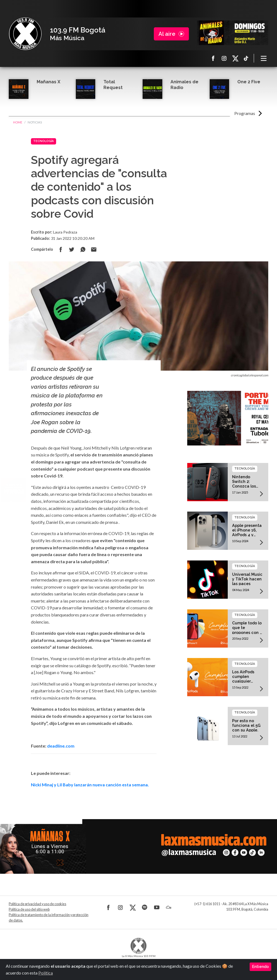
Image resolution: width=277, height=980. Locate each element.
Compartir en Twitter (72, 249)
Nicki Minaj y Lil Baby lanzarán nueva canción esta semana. (90, 785)
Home (18, 122)
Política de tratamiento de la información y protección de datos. (49, 918)
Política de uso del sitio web (29, 909)
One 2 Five (249, 82)
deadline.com (61, 746)
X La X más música (235, 58)
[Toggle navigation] (264, 58)
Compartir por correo (94, 249)
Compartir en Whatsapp (83, 249)
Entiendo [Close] (260, 967)
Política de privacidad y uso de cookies (37, 904)
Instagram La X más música (224, 58)
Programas (245, 113)
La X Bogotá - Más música (25, 34)
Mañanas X (48, 82)
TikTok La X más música (246, 58)
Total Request (113, 85)
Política (46, 973)
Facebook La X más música (213, 58)
